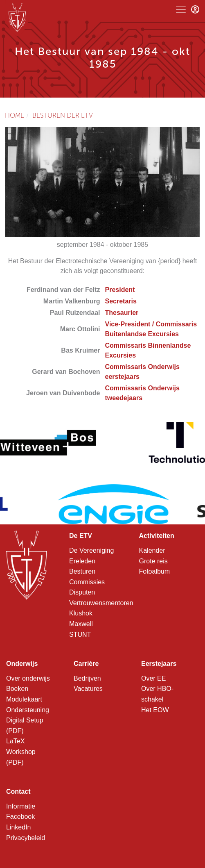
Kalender (152, 550)
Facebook (20, 817)
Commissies (87, 582)
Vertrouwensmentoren (101, 603)
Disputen (82, 592)
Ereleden (82, 561)
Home (15, 115)
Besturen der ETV (63, 115)
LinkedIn (19, 827)
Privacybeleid (26, 838)
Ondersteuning (28, 710)
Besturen (82, 571)
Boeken (17, 689)
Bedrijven (87, 678)
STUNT (80, 634)
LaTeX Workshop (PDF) (21, 752)
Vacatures (88, 689)
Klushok (81, 613)
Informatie (21, 806)
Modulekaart (24, 699)
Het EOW (155, 710)
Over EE (153, 678)
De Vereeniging (91, 550)
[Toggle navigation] (181, 9)
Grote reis (153, 561)
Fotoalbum (155, 571)
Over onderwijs (28, 678)
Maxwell (81, 624)
